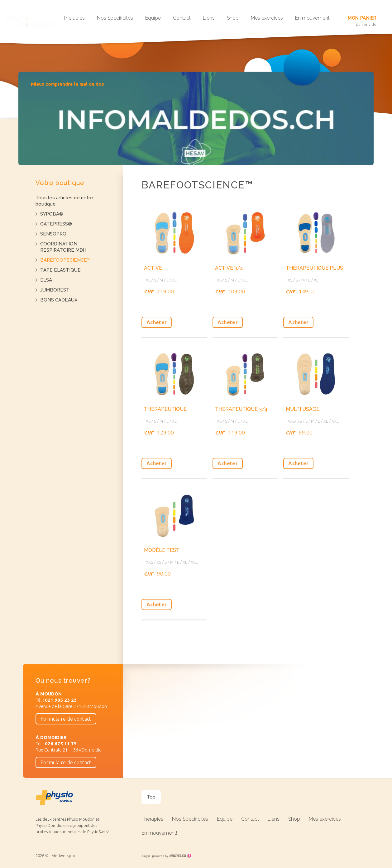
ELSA (46, 280)
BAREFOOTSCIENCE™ (65, 260)
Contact (182, 18)
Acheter (157, 322)
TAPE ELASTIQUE (60, 270)
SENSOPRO (53, 234)
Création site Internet (171, 856)
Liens (209, 18)
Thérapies (74, 18)
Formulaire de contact (66, 719)
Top (151, 797)
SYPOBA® (52, 214)
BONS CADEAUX (59, 300)
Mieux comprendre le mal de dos (67, 84)
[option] (196, 118)
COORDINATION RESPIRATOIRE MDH (63, 247)
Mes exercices (267, 18)
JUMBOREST (55, 290)
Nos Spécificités (115, 18)
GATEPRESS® (56, 224)
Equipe (153, 18)
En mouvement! (313, 18)
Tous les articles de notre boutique (64, 201)
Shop (233, 18)
